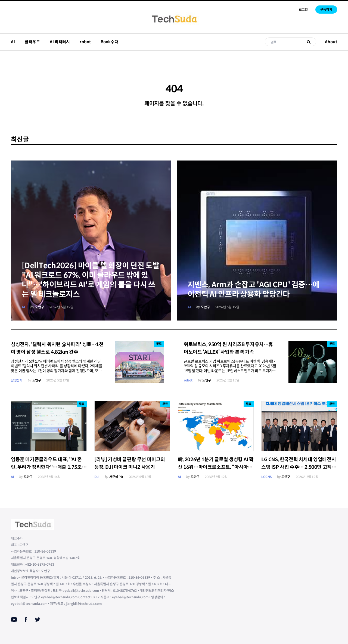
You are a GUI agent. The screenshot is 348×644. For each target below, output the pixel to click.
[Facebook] (26, 620)
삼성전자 (17, 380)
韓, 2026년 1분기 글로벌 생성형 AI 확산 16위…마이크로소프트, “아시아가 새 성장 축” (216, 467)
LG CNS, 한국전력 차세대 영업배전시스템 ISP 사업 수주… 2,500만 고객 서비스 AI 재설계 (299, 467)
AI (13, 42)
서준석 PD (116, 477)
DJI (97, 477)
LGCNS (266, 477)
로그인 (303, 9)
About (331, 42)
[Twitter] (38, 620)
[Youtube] (14, 620)
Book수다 (109, 42)
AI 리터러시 (60, 42)
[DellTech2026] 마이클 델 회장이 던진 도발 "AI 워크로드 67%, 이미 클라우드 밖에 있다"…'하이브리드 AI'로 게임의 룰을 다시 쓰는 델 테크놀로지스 (91, 280)
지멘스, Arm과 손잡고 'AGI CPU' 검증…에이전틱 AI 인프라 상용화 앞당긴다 (254, 289)
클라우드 (32, 42)
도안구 (40, 307)
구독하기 (326, 9)
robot (85, 42)
